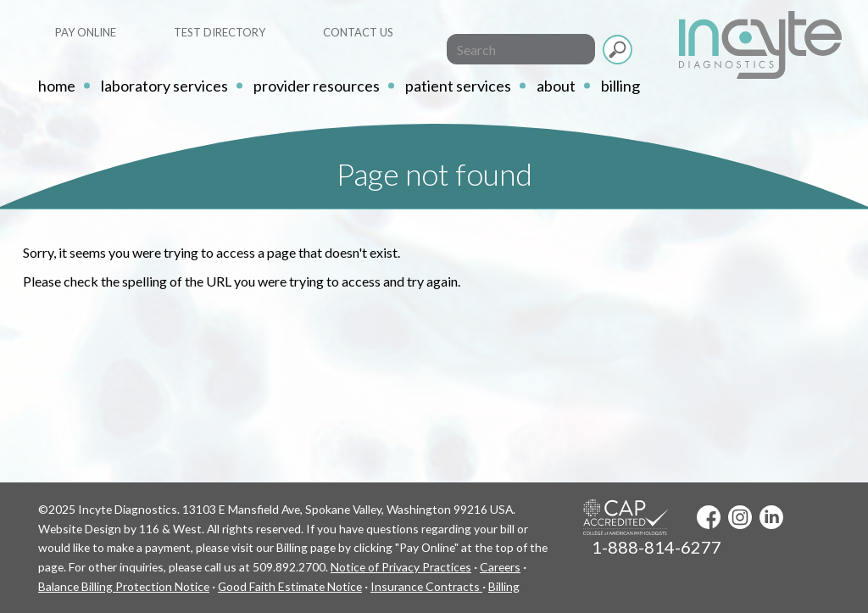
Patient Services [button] (458, 86)
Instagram (740, 517)
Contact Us (358, 32)
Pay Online (86, 32)
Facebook (709, 517)
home (57, 86)
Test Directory (220, 32)
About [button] (556, 86)
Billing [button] (620, 86)
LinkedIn (771, 517)
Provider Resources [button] (317, 86)
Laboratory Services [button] (164, 86)
